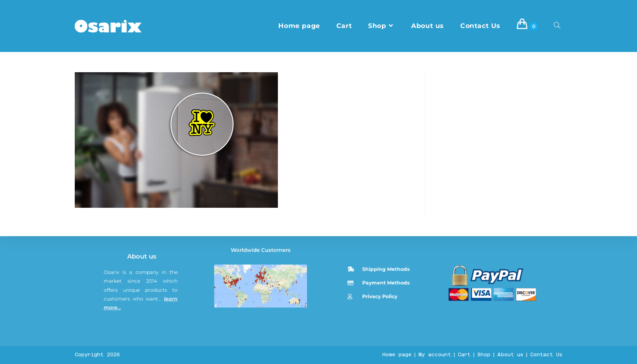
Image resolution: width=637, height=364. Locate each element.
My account (435, 355)
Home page (397, 355)
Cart (464, 355)
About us (143, 312)
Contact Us (546, 355)
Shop (484, 355)
